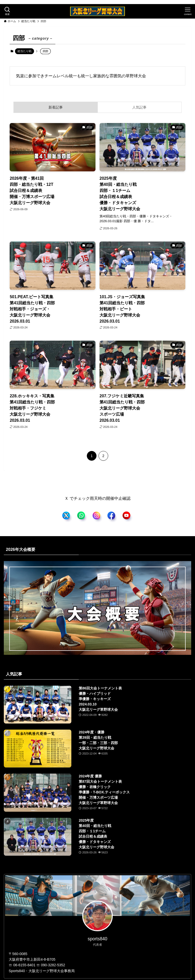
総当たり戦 (25, 51)
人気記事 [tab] (139, 107)
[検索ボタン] (7, 11)
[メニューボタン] (188, 11)
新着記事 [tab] (56, 107)
